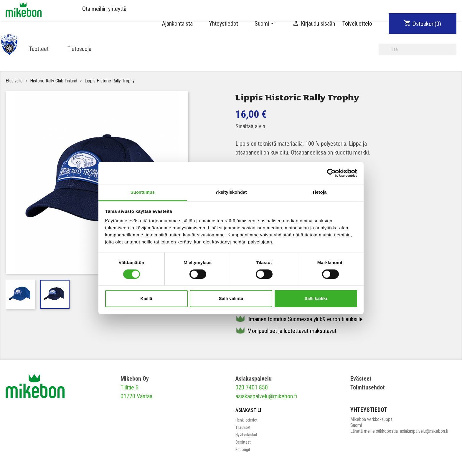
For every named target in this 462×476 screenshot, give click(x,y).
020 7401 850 (252, 387)
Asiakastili (248, 410)
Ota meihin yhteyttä (104, 9)
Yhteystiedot (224, 24)
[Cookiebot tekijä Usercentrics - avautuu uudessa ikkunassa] (331, 173)
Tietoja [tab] (320, 192)
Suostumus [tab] (143, 192)
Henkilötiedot (246, 420)
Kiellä (146, 299)
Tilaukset (243, 427)
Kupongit (243, 450)
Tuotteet (39, 49)
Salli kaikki (316, 299)
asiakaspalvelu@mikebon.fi (266, 396)
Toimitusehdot (368, 387)
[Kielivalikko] (265, 24)
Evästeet (361, 379)
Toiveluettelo (357, 24)
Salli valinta (231, 299)
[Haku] (418, 49)
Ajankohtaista (177, 24)
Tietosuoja (79, 49)
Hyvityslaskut (246, 435)
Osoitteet (243, 442)
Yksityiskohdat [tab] (231, 192)
